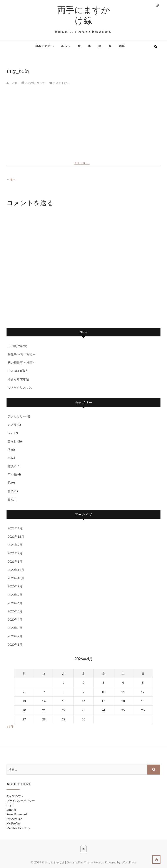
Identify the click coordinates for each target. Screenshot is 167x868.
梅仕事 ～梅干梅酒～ (22, 354)
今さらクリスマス (20, 387)
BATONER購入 (18, 371)
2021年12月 (16, 536)
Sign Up (11, 810)
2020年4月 (15, 619)
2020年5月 (15, 611)
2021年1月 (15, 561)
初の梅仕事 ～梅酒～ (22, 362)
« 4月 (10, 727)
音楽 (11, 491)
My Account (14, 819)
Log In (10, 805)
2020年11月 (16, 570)
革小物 (12, 474)
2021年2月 (15, 553)
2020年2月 (15, 636)
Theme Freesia (93, 862)
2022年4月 (15, 528)
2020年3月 (15, 628)
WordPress (129, 862)
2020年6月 (15, 603)
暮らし (66, 46)
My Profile (13, 823)
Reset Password (17, 814)
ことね (12, 83)
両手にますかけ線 (83, 15)
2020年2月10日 (34, 83)
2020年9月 (15, 586)
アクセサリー (17, 416)
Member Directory (18, 828)
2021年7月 (15, 545)
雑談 (122, 46)
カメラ (12, 425)
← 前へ (11, 179)
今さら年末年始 (18, 379)
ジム (11, 433)
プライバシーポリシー (21, 801)
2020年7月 (15, 595)
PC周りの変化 (17, 346)
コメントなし (61, 83)
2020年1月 (15, 644)
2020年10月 (16, 578)
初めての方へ (45, 46)
